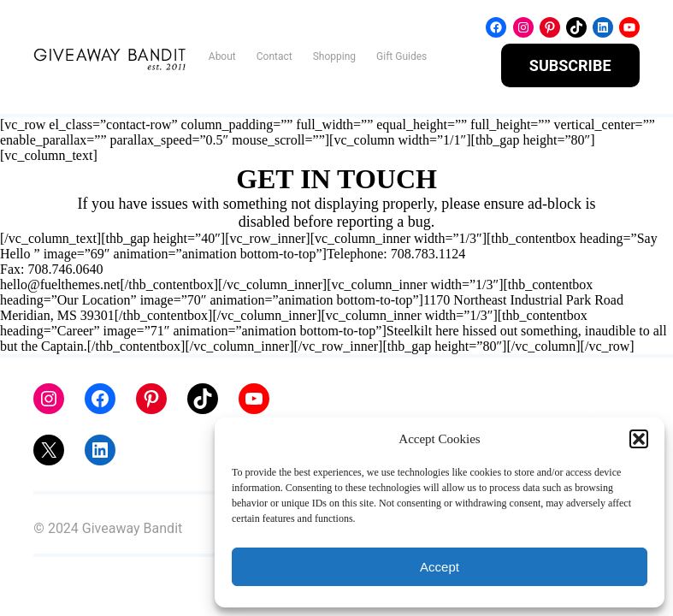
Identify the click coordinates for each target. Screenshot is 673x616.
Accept (440, 567)
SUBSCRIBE (570, 65)
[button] (639, 439)
